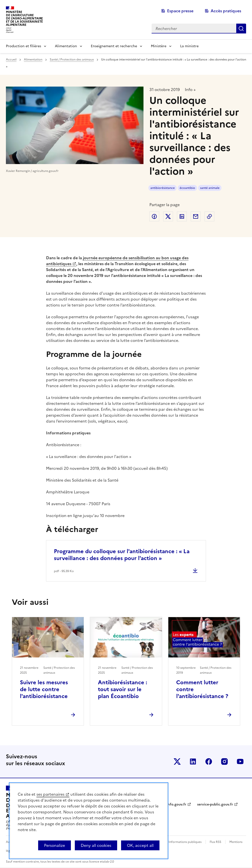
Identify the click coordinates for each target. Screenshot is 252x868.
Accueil (11, 60)
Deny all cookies (96, 845)
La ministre (189, 46)
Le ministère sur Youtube (240, 761)
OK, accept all (140, 845)
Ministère (159, 46)
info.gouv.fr (176, 804)
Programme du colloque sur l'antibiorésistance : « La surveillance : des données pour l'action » (122, 555)
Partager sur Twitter (168, 216)
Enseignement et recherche (114, 46)
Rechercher (241, 29)
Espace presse (180, 11)
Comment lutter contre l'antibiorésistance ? (202, 689)
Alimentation (66, 46)
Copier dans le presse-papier (209, 216)
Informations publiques (185, 842)
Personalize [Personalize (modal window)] (55, 845)
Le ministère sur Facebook (209, 761)
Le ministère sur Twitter (177, 761)
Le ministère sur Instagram (224, 761)
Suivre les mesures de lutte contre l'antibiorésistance (44, 689)
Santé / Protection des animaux (72, 60)
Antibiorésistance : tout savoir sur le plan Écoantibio (123, 689)
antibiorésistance (163, 188)
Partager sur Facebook (154, 216)
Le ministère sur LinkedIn (193, 761)
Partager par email (196, 216)
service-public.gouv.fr (215, 804)
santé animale (210, 188)
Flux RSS (215, 842)
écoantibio (187, 188)
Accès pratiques (226, 11)
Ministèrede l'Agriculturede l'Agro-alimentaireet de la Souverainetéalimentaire (24, 18)
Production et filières (24, 46)
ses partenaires (50, 794)
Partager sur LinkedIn (182, 216)
